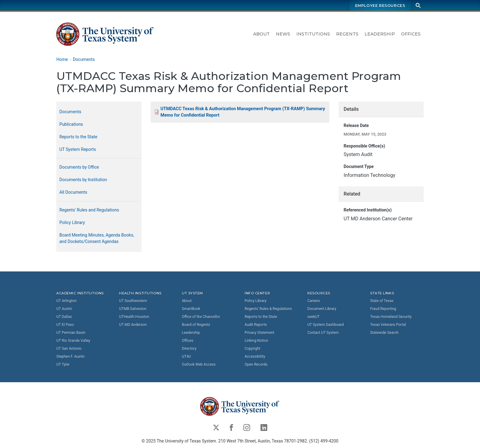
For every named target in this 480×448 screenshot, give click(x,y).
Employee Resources (380, 6)
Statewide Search (384, 333)
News (283, 34)
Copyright (252, 349)
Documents (84, 59)
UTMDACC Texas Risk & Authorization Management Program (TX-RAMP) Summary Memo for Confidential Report (243, 112)
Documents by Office (79, 167)
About (261, 34)
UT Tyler (63, 364)
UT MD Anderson (133, 325)
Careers (314, 301)
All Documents (73, 192)
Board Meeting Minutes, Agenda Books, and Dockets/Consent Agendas (97, 238)
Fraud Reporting (383, 309)
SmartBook (191, 309)
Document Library (322, 309)
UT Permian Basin (71, 333)
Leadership (380, 34)
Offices (411, 34)
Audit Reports (256, 325)
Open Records (256, 364)
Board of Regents (196, 325)
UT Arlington (66, 301)
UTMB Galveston (133, 309)
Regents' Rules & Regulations (268, 309)
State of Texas (382, 301)
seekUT (313, 317)
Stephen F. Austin (70, 357)
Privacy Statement (259, 333)
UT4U (186, 357)
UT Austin (64, 309)
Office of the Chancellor (201, 317)
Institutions (313, 34)
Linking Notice (256, 341)
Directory (189, 349)
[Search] (418, 5)
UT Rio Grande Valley (73, 341)
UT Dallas (64, 317)
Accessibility (255, 357)
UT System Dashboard (326, 325)
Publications (71, 124)
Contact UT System (323, 333)
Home (62, 59)
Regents (347, 34)
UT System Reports (78, 149)
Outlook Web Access (199, 364)
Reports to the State (78, 137)
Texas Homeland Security (391, 317)
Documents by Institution (83, 180)
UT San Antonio (69, 349)
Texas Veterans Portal (388, 325)
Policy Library (72, 222)
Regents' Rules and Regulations (89, 210)
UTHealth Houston (134, 317)
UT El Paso (65, 325)
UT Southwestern (133, 301)
